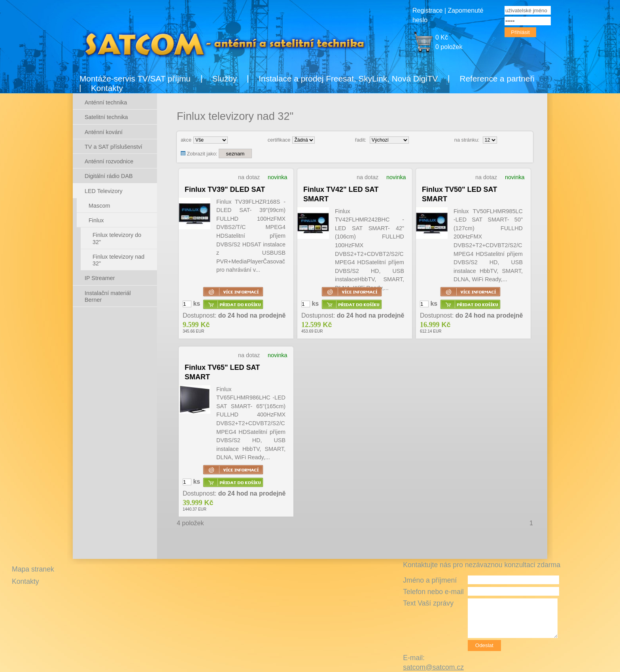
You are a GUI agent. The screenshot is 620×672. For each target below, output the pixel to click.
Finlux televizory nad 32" (118, 260)
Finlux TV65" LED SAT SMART (222, 372)
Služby (225, 79)
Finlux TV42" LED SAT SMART (341, 194)
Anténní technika (106, 102)
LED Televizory (104, 191)
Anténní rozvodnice (109, 161)
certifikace (279, 140)
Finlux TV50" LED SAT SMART (459, 194)
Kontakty (107, 88)
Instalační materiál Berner (108, 296)
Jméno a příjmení (430, 580)
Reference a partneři (497, 79)
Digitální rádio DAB (109, 176)
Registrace (427, 10)
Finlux (96, 220)
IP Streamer (100, 278)
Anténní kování (104, 132)
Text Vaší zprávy (428, 603)
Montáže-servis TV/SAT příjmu (135, 79)
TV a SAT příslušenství (113, 147)
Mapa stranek (33, 569)
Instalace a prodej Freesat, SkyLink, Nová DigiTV (348, 79)
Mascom (99, 206)
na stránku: (467, 140)
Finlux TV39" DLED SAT (225, 189)
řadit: (361, 140)
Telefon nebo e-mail (433, 592)
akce (186, 140)
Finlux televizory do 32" (117, 238)
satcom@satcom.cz (433, 667)
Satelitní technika (106, 117)
